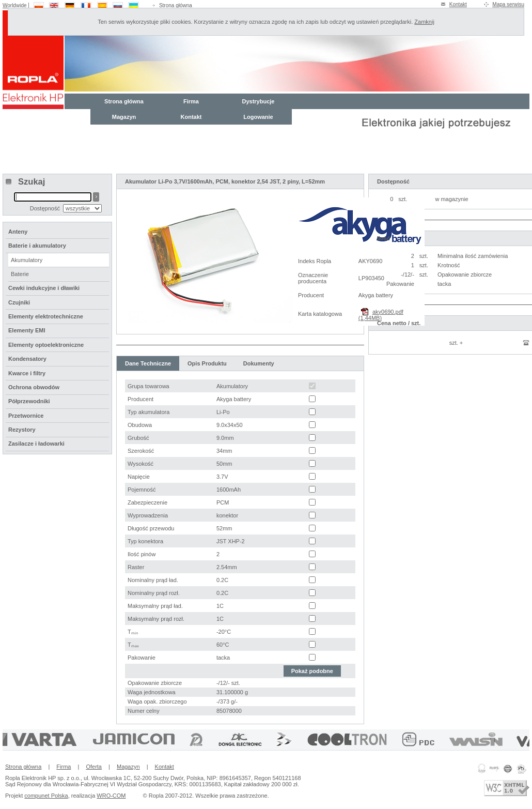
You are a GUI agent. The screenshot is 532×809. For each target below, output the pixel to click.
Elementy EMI (27, 330)
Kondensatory (27, 359)
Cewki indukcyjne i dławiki (44, 288)
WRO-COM (111, 796)
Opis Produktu (207, 363)
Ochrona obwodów (34, 387)
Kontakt (458, 4)
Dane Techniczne (148, 363)
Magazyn (124, 117)
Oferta (94, 767)
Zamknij (424, 22)
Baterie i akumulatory (37, 246)
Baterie (20, 274)
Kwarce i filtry (27, 373)
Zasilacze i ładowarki (36, 444)
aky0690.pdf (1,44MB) (381, 315)
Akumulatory (27, 260)
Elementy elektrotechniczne (46, 316)
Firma (191, 101)
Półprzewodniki (29, 401)
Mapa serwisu (508, 4)
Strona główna (176, 5)
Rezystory (22, 430)
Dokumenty (259, 363)
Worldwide (15, 5)
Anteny (18, 232)
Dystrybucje (259, 101)
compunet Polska (46, 796)
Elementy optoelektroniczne (46, 345)
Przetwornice (26, 416)
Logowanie (258, 117)
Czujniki (19, 302)
